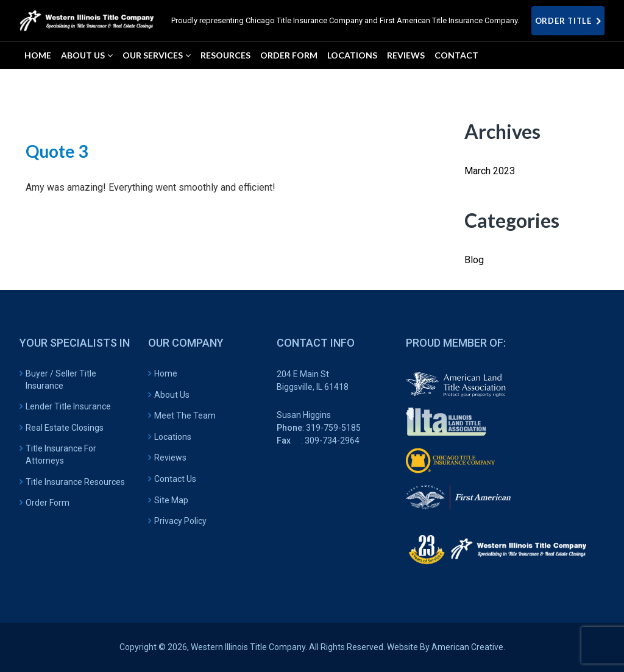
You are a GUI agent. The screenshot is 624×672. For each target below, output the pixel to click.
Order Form (48, 503)
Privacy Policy (180, 521)
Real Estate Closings (65, 428)
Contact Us (175, 479)
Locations (173, 437)
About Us (172, 395)
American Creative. (468, 647)
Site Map (171, 500)
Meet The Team (185, 416)
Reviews (170, 458)
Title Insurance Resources (75, 482)
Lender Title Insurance (68, 406)
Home (166, 373)
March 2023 (490, 171)
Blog (474, 260)
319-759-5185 (333, 428)
